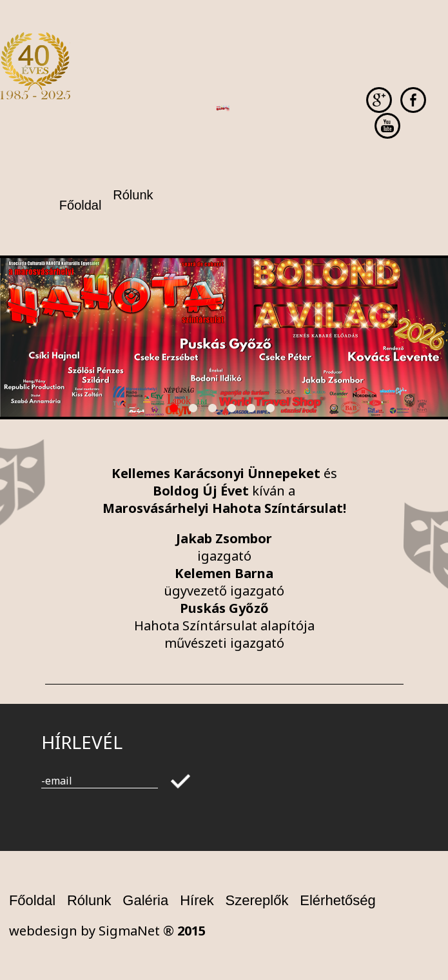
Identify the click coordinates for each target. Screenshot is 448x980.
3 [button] (215, 410)
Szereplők (257, 900)
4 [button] (234, 410)
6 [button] (273, 410)
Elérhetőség (337, 900)
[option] (224, 337)
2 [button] (195, 410)
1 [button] (176, 410)
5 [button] (253, 410)
